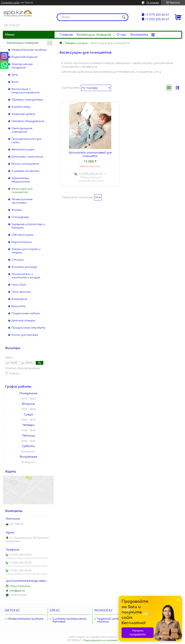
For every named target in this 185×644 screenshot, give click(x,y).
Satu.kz (113, 637)
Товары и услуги (76, 43)
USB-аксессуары (22, 235)
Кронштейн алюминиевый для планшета (90, 154)
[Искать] (124, 17)
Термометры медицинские (21, 180)
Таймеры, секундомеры (27, 100)
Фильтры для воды (24, 267)
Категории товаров (94, 35)
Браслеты (18, 306)
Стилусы (18, 260)
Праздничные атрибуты (28, 328)
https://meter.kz (20, 586)
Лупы (15, 75)
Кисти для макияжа (25, 335)
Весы (15, 82)
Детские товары (23, 321)
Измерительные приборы (29, 50)
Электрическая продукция (22, 66)
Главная (66, 35)
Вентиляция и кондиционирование (26, 91)
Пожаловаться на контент (101, 640)
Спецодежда (20, 217)
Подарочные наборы (26, 313)
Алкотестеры (21, 107)
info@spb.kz (17, 591)
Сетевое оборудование (28, 121)
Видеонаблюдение (24, 57)
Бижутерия (19, 299)
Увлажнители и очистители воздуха (26, 276)
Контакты (139, 35)
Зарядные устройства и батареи (28, 226)
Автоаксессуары (23, 150)
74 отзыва (153, 3)
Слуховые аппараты (25, 171)
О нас (121, 35)
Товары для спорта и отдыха (26, 251)
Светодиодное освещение (22, 130)
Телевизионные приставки (22, 201)
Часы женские (21, 292)
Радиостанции (22, 242)
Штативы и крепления (27, 157)
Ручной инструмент (25, 164)
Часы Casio (19, 285)
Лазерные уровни (23, 114)
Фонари (17, 210)
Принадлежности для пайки (26, 141)
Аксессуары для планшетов (22, 191)
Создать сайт (10, 3)
